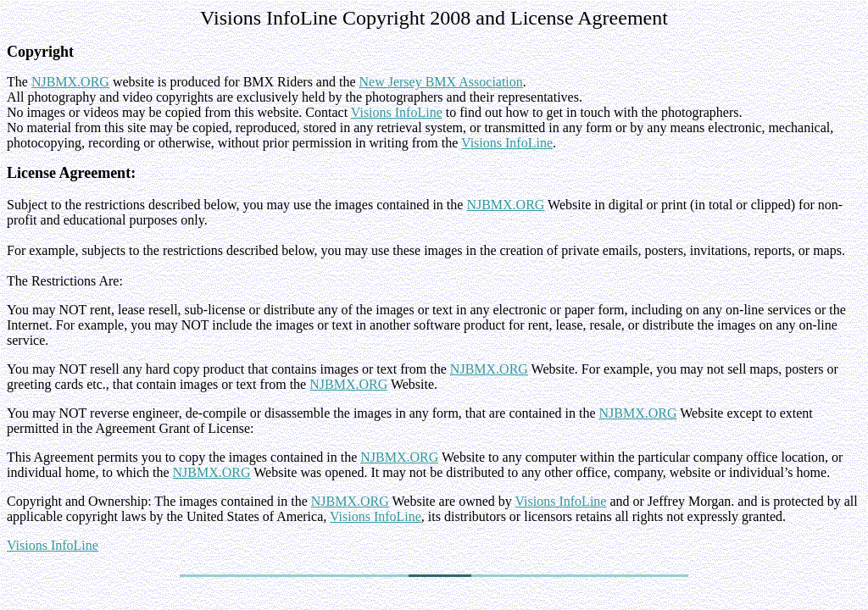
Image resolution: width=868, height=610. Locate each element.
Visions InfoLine (397, 112)
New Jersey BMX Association (441, 82)
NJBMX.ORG (70, 82)
